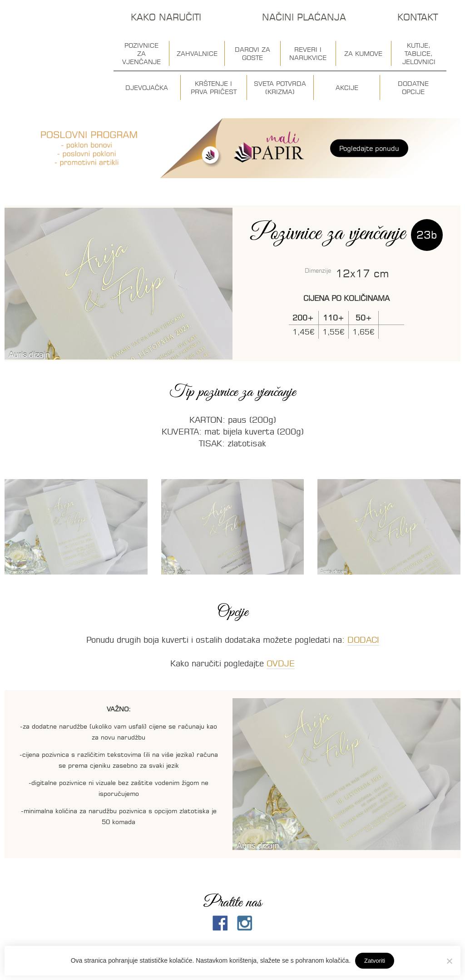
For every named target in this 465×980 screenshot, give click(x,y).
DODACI (363, 640)
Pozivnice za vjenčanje (141, 54)
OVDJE (281, 663)
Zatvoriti (375, 961)
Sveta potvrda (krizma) (280, 88)
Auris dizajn (51, 49)
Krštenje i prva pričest (214, 88)
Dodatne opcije (413, 88)
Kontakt (418, 17)
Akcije (347, 88)
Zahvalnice (197, 54)
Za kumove (363, 54)
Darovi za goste (252, 54)
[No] (449, 961)
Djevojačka (147, 88)
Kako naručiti (166, 17)
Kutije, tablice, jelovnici (419, 54)
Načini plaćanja (304, 17)
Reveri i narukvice (308, 54)
